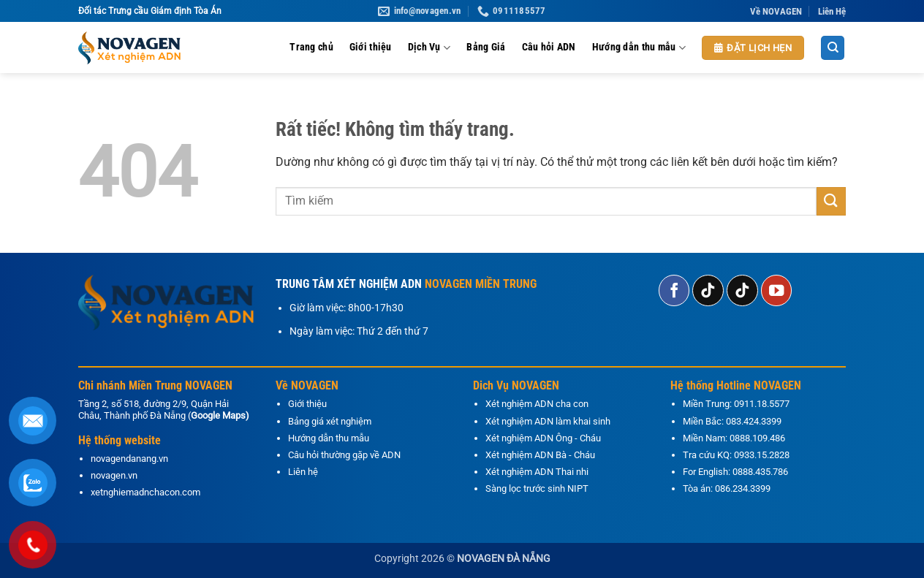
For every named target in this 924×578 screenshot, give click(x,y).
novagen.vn (114, 475)
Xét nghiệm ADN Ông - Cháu (543, 438)
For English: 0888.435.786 (735, 472)
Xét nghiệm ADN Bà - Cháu (540, 455)
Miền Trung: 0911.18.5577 (736, 404)
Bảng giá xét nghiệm (330, 421)
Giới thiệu (371, 47)
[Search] (833, 48)
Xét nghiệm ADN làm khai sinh (548, 421)
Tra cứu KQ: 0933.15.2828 (736, 455)
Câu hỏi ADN (549, 47)
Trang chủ (311, 47)
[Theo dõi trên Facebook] (674, 290)
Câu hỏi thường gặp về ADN (344, 455)
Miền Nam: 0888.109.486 (734, 438)
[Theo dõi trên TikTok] (708, 290)
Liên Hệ (832, 11)
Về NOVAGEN (776, 11)
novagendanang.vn (129, 459)
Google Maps (218, 415)
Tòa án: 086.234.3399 (727, 488)
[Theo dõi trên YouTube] (777, 290)
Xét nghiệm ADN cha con (537, 404)
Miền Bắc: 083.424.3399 (732, 421)
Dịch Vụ (429, 48)
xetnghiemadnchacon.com (145, 492)
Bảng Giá (486, 47)
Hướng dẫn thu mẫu (639, 48)
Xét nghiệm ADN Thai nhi (537, 472)
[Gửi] (831, 201)
